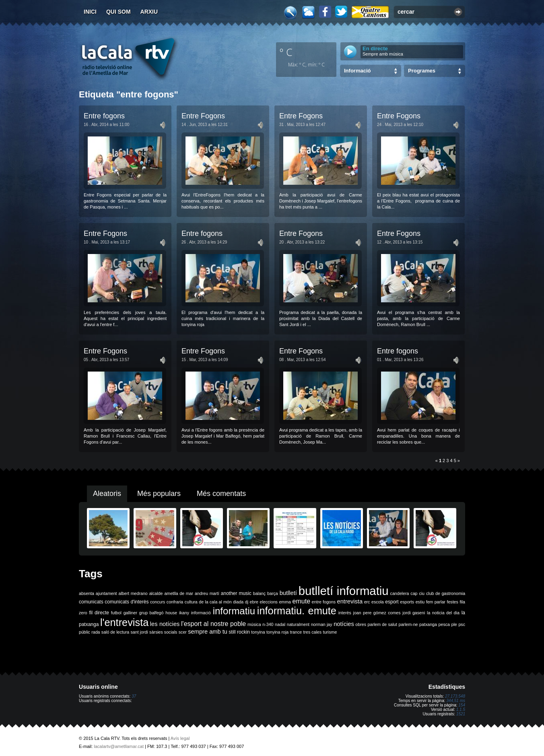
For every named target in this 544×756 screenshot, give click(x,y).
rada (96, 632)
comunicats (91, 602)
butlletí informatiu (344, 591)
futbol (116, 613)
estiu (420, 602)
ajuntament (106, 593)
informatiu (234, 611)
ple (454, 624)
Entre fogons (104, 116)
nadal (280, 624)
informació (201, 613)
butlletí (288, 593)
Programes (422, 71)
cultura (191, 602)
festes (452, 602)
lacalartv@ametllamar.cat (119, 746)
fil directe (99, 613)
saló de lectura (115, 632)
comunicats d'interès (127, 602)
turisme (330, 632)
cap (414, 593)
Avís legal (180, 738)
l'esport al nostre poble (213, 624)
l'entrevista (124, 622)
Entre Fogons (203, 116)
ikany (184, 613)
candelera (400, 593)
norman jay (322, 624)
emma (285, 602)
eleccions (268, 602)
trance (296, 632)
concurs (158, 602)
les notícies (165, 624)
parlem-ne (408, 624)
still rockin (239, 632)
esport (392, 602)
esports (407, 602)
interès (345, 613)
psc (462, 624)
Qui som (118, 12)
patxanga (428, 624)
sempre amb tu (208, 632)
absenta (87, 593)
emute (301, 601)
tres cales (312, 632)
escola (378, 602)
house (171, 613)
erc (367, 602)
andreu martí (207, 593)
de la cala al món (215, 602)
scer (183, 632)
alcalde (156, 593)
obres (361, 624)
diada (238, 602)
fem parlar (436, 602)
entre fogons (324, 602)
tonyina (258, 632)
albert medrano (133, 593)
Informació (357, 71)
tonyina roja (277, 632)
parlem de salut (382, 624)
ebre (254, 602)
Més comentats (221, 494)
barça (273, 593)
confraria (175, 602)
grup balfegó (151, 613)
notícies (344, 624)
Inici (90, 12)
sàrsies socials (163, 632)
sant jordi (139, 632)
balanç (259, 593)
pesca (444, 624)
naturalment (298, 624)
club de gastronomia (446, 593)
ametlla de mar (179, 593)
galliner (130, 613)
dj (247, 602)
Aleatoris (107, 494)
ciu (422, 593)
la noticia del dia (443, 613)
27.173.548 (455, 696)
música (254, 624)
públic (84, 632)
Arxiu (149, 12)
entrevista (350, 601)
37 (134, 696)
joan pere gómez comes (377, 613)
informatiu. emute (297, 611)
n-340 (268, 624)
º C (286, 52)
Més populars (159, 494)
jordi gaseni (414, 613)
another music (236, 593)
